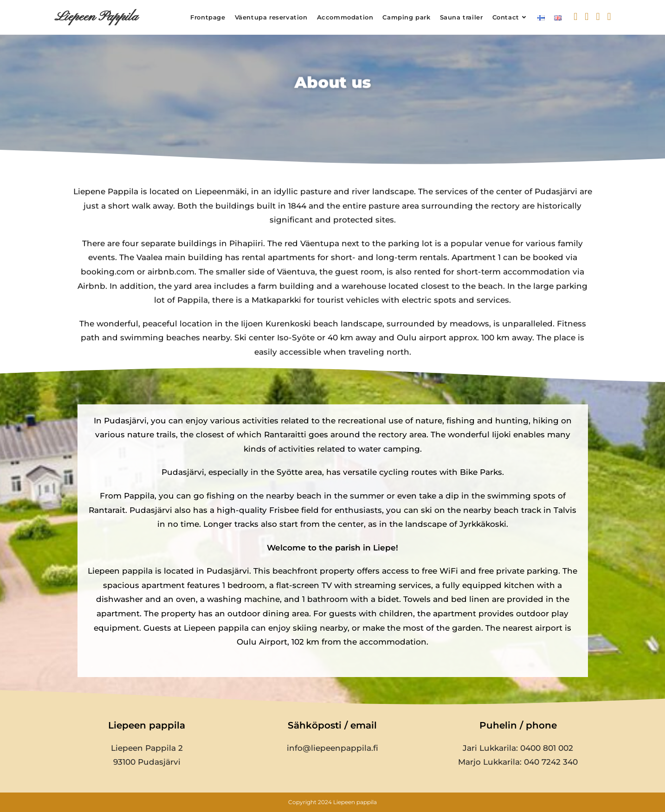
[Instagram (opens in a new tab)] (598, 17)
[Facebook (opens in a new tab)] (587, 17)
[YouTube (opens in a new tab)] (609, 17)
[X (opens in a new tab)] (575, 17)
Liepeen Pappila (96, 17)
